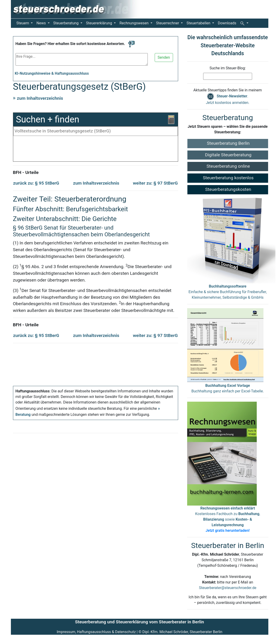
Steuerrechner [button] (168, 23)
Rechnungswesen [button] (134, 23)
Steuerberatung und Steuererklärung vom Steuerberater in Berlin (139, 622)
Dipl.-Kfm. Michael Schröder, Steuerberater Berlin (182, 632)
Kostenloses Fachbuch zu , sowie (228, 519)
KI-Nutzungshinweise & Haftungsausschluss (52, 73)
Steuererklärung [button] (99, 23)
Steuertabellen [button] (199, 23)
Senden (164, 57)
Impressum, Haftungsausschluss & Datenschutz (96, 632)
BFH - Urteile (26, 172)
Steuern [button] (23, 23)
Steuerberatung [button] (66, 23)
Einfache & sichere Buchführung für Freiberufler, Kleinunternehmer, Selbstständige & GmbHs (228, 292)
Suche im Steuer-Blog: (228, 68)
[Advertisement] (96, 150)
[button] (244, 23)
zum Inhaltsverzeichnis (40, 98)
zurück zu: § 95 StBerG (36, 183)
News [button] (42, 23)
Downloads (227, 23)
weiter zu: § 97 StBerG (155, 183)
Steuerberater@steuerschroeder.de (228, 588)
